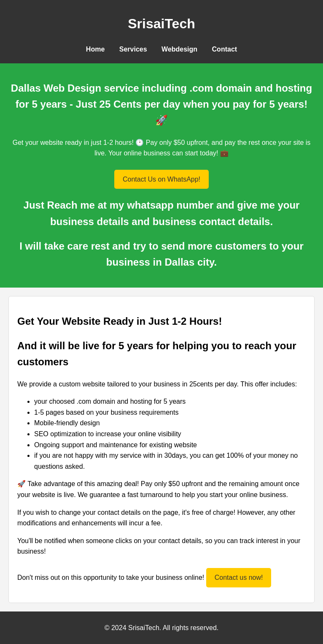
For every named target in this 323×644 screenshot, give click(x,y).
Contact (225, 49)
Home (95, 49)
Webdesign (179, 49)
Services (133, 49)
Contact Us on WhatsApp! (161, 179)
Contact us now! (239, 577)
